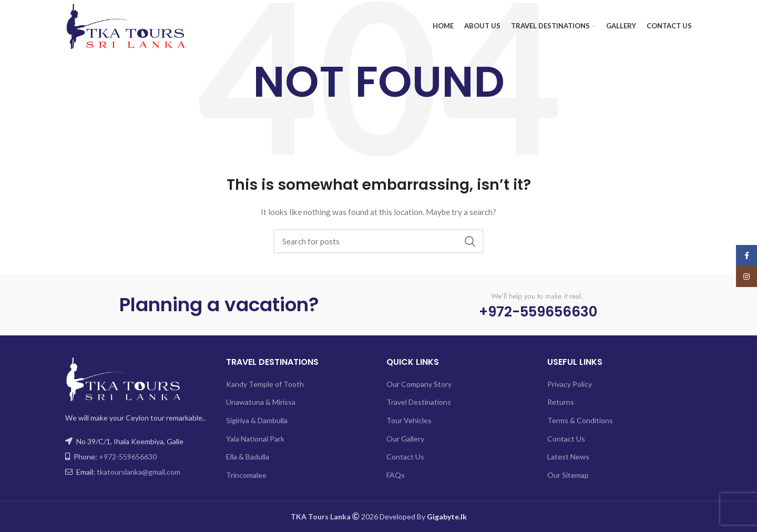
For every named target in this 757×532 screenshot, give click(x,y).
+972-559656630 (128, 457)
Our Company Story (419, 384)
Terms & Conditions (580, 420)
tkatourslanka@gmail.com (139, 472)
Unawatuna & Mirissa (261, 402)
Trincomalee (246, 475)
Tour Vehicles (409, 420)
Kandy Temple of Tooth (265, 384)
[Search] (378, 241)
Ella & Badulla (248, 457)
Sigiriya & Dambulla (257, 420)
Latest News (568, 457)
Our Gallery (405, 439)
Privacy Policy (570, 384)
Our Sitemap (568, 475)
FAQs (396, 475)
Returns (561, 402)
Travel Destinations (419, 402)
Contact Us (405, 457)
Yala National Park (255, 439)
